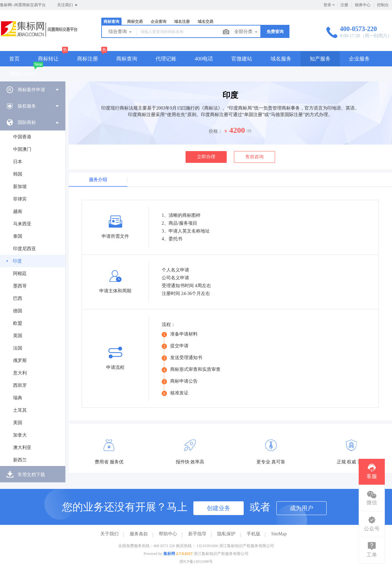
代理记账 (166, 59)
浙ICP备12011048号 (196, 561)
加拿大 (20, 435)
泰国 (18, 236)
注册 (344, 5)
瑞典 (18, 398)
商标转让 (48, 59)
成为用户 (302, 508)
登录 (327, 5)
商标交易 (135, 22)
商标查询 (111, 22)
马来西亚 (22, 224)
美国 (18, 423)
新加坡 (20, 187)
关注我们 (68, 5)
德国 (18, 311)
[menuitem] (33, 90)
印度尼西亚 (24, 249)
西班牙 (20, 385)
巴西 (18, 298)
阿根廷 (20, 274)
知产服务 (320, 59)
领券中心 (363, 5)
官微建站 (242, 59)
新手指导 (197, 534)
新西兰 (20, 460)
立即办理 (206, 157)
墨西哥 (20, 286)
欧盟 (18, 323)
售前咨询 (254, 157)
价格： (216, 131)
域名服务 (281, 59)
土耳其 (20, 410)
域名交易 (205, 22)
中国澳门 (22, 149)
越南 (18, 211)
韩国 (18, 174)
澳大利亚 (22, 448)
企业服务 (359, 59)
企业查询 (158, 22)
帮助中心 (168, 534)
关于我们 (109, 534)
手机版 (253, 534)
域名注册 (182, 22)
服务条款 (139, 534)
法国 (18, 348)
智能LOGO (22, 74)
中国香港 (22, 137)
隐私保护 (226, 534)
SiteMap (279, 534)
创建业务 (219, 508)
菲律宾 (20, 199)
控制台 (383, 5)
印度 (17, 261)
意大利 (20, 373)
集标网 (169, 554)
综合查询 (121, 32)
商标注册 (88, 59)
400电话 (204, 59)
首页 (14, 59)
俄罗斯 (20, 361)
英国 (18, 336)
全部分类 (246, 32)
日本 (18, 162)
